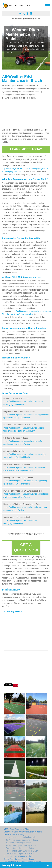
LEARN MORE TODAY (26, 149)
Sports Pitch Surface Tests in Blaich (19, 859)
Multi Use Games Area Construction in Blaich (23, 832)
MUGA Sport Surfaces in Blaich (17, 829)
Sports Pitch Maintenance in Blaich (18, 856)
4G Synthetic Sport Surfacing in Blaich (22, 845)
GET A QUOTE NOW (26, 547)
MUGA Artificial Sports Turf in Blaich (21, 854)
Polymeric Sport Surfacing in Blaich (21, 837)
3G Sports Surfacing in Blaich (18, 843)
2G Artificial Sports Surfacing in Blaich (22, 840)
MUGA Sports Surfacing (14, 835)
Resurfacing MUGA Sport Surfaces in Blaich (22, 862)
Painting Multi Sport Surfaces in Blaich (22, 851)
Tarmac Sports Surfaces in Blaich (20, 848)
